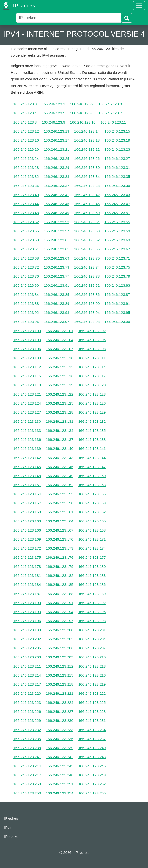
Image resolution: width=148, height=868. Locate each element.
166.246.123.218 (60, 684)
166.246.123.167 (60, 530)
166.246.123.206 (60, 648)
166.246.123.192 (92, 603)
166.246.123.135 (92, 430)
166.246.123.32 (26, 177)
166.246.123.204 (92, 639)
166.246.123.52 (26, 222)
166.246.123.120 (92, 385)
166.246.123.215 (60, 675)
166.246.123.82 (87, 285)
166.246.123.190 (27, 603)
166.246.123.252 (92, 784)
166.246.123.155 (60, 494)
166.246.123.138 (92, 440)
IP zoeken (12, 837)
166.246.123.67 (117, 249)
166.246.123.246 (92, 766)
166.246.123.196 (27, 621)
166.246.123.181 (27, 576)
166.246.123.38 (87, 186)
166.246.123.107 (60, 349)
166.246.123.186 (92, 585)
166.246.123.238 (27, 748)
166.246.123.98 (87, 322)
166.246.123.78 (87, 276)
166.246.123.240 (92, 748)
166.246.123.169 (27, 539)
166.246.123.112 (27, 367)
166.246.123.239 (60, 748)
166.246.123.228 (92, 712)
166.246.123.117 (92, 376)
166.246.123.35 (117, 177)
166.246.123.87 (117, 294)
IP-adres (19, 6)
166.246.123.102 (92, 331)
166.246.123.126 (92, 403)
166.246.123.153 (92, 485)
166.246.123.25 (57, 158)
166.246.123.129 (92, 412)
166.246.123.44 (26, 204)
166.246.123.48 (26, 213)
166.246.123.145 (27, 467)
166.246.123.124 (27, 403)
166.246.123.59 (117, 231)
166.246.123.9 (53, 122)
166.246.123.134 (60, 430)
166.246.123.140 (60, 449)
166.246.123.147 (92, 467)
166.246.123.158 (60, 503)
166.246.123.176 (60, 557)
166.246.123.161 (60, 512)
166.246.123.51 (117, 213)
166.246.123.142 (27, 458)
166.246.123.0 (25, 104)
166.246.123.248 (60, 775)
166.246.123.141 (92, 449)
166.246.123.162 (92, 512)
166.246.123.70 (87, 258)
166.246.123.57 (57, 231)
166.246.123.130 (27, 421)
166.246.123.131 (60, 421)
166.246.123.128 (60, 412)
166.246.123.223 (27, 702)
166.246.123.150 (92, 476)
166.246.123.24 (26, 158)
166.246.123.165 (92, 521)
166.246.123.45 (57, 204)
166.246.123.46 (87, 204)
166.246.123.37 (57, 186)
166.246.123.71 (117, 258)
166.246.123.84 (26, 294)
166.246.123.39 (117, 186)
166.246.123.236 (60, 739)
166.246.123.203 (60, 639)
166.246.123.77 (57, 276)
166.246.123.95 (117, 313)
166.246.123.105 (92, 340)
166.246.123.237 (92, 739)
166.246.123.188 (60, 594)
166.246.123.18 (87, 140)
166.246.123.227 (60, 712)
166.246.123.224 (60, 702)
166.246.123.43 (117, 195)
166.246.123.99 (117, 322)
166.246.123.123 (92, 394)
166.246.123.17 (57, 140)
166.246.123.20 (26, 149)
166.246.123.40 (26, 195)
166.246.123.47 (117, 204)
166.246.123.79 (117, 276)
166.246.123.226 (27, 712)
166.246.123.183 (92, 576)
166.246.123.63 (117, 240)
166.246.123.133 (27, 430)
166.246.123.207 (92, 648)
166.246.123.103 (27, 340)
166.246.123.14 (87, 131)
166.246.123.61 (57, 240)
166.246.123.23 (117, 149)
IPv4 (8, 827)
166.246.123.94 (87, 313)
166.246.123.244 (27, 766)
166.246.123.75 (117, 267)
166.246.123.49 (57, 213)
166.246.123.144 (92, 458)
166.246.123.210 (92, 657)
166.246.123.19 (117, 140)
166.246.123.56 (26, 231)
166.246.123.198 (92, 621)
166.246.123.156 (92, 494)
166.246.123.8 (25, 122)
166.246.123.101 (60, 331)
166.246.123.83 (117, 285)
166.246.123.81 (57, 285)
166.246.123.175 (27, 557)
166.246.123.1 (53, 104)
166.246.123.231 (92, 721)
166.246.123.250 (27, 784)
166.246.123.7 (110, 113)
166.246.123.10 (83, 122)
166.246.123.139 (27, 449)
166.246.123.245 (60, 766)
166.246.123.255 (92, 793)
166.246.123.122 (60, 394)
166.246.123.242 (60, 757)
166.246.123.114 (92, 367)
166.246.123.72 (26, 267)
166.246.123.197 (60, 621)
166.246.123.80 (26, 285)
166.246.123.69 (57, 258)
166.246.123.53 (57, 222)
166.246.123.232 (27, 730)
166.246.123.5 (53, 113)
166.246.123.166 (27, 530)
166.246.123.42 (87, 195)
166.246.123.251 (60, 784)
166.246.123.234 (92, 730)
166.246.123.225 (92, 702)
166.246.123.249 (92, 775)
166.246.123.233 (60, 730)
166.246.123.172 (27, 548)
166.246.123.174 (92, 548)
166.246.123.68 (26, 258)
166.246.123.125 (60, 403)
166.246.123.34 (87, 177)
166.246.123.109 (27, 358)
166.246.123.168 (92, 530)
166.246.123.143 (60, 458)
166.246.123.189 (92, 594)
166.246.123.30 (87, 167)
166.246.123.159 (92, 503)
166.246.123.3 (110, 104)
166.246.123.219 (92, 684)
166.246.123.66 (87, 249)
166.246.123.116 (60, 376)
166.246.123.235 (27, 739)
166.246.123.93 (57, 313)
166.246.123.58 (87, 231)
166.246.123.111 (92, 358)
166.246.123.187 (27, 594)
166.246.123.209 (60, 657)
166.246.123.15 (117, 131)
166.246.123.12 (26, 131)
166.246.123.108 (92, 349)
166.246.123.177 (92, 557)
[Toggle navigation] (139, 6)
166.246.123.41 (57, 195)
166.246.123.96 (26, 322)
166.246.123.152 (60, 485)
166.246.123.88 (26, 304)
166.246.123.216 (92, 675)
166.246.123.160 (27, 512)
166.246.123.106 (27, 349)
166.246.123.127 (27, 412)
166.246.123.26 (87, 158)
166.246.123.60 (26, 240)
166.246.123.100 (27, 331)
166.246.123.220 (27, 693)
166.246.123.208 (27, 657)
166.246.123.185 (60, 585)
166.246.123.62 (87, 240)
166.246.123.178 (27, 566)
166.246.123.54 (87, 222)
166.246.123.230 (60, 721)
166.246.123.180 (92, 566)
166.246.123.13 (57, 131)
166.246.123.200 (60, 630)
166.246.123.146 (60, 467)
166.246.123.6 (82, 113)
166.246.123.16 (26, 140)
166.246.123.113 (60, 367)
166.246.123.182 (60, 576)
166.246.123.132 (92, 421)
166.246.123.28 (26, 167)
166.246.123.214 (27, 675)
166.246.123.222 (92, 693)
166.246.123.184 (27, 585)
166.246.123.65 (57, 249)
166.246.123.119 (60, 385)
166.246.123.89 (57, 304)
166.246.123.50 (87, 213)
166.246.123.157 (27, 503)
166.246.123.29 (57, 167)
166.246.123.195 (92, 612)
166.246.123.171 (92, 539)
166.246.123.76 (26, 276)
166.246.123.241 (27, 757)
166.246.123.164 (60, 521)
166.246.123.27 (117, 158)
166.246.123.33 (57, 177)
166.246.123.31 (117, 167)
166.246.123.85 (57, 294)
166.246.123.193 (27, 612)
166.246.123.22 (87, 149)
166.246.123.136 (27, 440)
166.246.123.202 (27, 639)
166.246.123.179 (60, 566)
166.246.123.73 (57, 267)
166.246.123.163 (27, 521)
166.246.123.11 (113, 122)
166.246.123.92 (26, 313)
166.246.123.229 (27, 721)
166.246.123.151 (27, 485)
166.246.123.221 (60, 693)
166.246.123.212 (60, 666)
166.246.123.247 (27, 775)
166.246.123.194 (60, 612)
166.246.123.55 (117, 222)
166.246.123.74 (87, 267)
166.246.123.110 (60, 358)
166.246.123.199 (27, 630)
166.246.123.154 (27, 494)
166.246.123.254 (60, 793)
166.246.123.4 (25, 113)
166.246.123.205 (27, 648)
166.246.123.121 (27, 394)
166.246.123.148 (27, 476)
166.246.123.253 (27, 793)
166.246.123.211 (27, 666)
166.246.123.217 (27, 684)
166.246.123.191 (60, 603)
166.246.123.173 (60, 548)
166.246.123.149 (60, 476)
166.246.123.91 (117, 304)
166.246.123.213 (92, 666)
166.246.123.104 (60, 340)
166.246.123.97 (57, 322)
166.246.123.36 (26, 186)
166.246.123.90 (87, 304)
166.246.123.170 (60, 539)
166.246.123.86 (87, 294)
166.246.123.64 (26, 249)
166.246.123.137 (60, 440)
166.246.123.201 (92, 630)
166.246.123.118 (27, 385)
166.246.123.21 (57, 149)
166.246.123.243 (92, 757)
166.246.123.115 (27, 376)
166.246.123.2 (82, 104)
